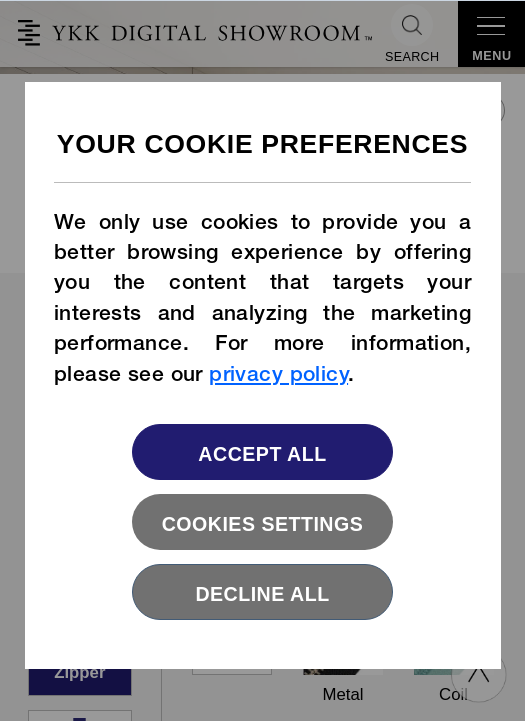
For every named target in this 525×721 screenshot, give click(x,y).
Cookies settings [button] (263, 524)
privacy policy (278, 376)
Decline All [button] (262, 594)
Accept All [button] (262, 454)
